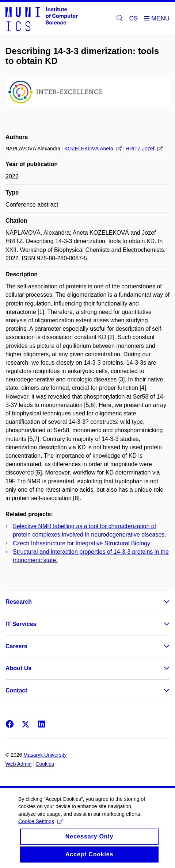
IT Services (21, 624)
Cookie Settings (40, 828)
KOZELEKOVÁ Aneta (93, 149)
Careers (16, 646)
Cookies (45, 764)
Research (19, 602)
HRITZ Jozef (144, 149)
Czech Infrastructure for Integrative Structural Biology (81, 543)
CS (134, 18)
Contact (16, 690)
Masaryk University (45, 755)
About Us (18, 668)
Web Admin (18, 764)
